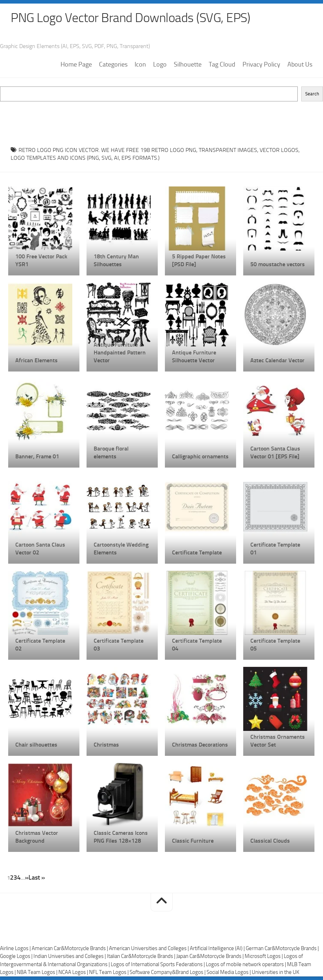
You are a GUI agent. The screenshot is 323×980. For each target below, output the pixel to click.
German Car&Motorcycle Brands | (282, 948)
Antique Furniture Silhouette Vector (194, 356)
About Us (300, 64)
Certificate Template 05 (275, 645)
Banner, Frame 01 (37, 456)
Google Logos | (17, 956)
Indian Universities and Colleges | (70, 956)
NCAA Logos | (74, 972)
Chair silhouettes (36, 745)
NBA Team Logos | (38, 972)
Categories (113, 64)
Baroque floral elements (111, 452)
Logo (160, 64)
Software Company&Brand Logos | (168, 972)
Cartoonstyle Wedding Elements (121, 549)
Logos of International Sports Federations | (158, 964)
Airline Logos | (16, 948)
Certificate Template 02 (40, 645)
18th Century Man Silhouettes (116, 260)
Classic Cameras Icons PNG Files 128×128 (121, 837)
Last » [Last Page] (37, 878)
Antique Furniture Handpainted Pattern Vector (120, 352)
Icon (140, 64)
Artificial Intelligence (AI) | (218, 948)
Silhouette (188, 64)
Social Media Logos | (229, 972)
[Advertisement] (162, 117)
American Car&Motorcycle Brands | (70, 948)
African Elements (37, 360)
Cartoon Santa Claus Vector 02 (40, 549)
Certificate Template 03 (119, 645)
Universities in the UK (275, 972)
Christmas (106, 745)
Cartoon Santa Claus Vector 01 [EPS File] (275, 452)
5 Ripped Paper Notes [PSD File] (199, 260)
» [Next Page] (27, 878)
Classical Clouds (270, 841)
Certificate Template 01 (275, 549)
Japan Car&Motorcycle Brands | (210, 956)
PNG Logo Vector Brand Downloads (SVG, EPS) (130, 18)
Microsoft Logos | (264, 956)
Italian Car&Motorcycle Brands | (142, 956)
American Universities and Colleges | (149, 948)
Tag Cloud (222, 64)
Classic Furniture (193, 841)
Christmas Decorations (200, 745)
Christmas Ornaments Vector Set (278, 741)
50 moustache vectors (278, 264)
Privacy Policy (261, 64)
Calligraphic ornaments (200, 456)
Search (312, 94)
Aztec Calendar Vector (277, 360)
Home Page (76, 64)
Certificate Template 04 (197, 645)
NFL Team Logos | (109, 972)
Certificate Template (197, 552)
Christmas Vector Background (37, 837)
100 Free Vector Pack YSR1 (41, 260)
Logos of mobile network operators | (246, 964)
